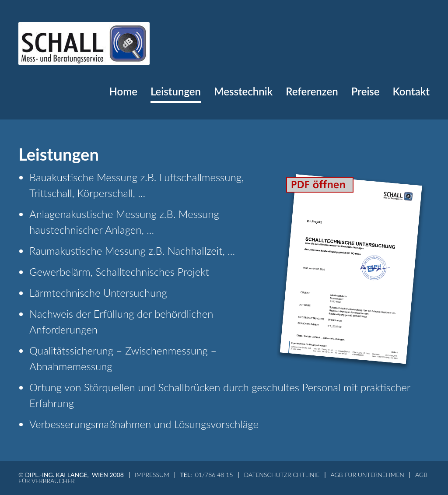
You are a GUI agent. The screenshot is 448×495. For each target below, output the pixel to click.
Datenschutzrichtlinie (282, 475)
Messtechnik (243, 91)
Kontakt (411, 91)
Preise (366, 91)
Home (123, 91)
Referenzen (312, 91)
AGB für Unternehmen (367, 475)
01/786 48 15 (214, 475)
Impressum (152, 475)
